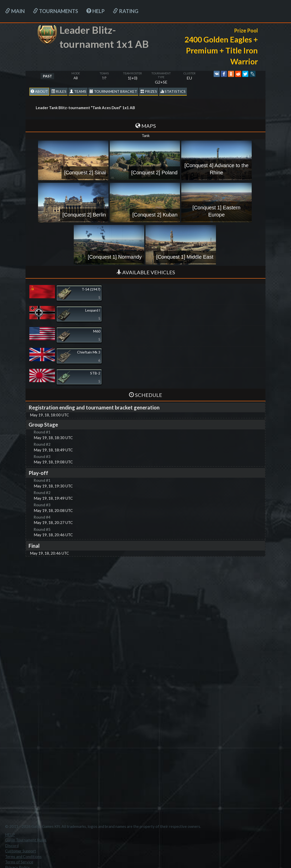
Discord (12, 846)
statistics (173, 91)
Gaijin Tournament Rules (26, 840)
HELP (95, 11)
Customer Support (21, 851)
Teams (78, 91)
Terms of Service (19, 862)
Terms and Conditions (23, 856)
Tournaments (56, 11)
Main (15, 11)
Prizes (149, 91)
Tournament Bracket (113, 91)
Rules (59, 91)
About (39, 91)
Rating (126, 11)
